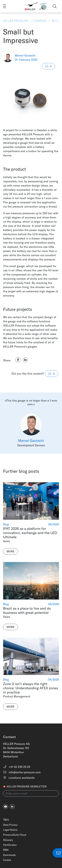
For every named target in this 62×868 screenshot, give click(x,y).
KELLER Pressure (16, 21)
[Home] (31, 6)
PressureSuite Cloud (15, 835)
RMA (6, 850)
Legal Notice (10, 830)
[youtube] (6, 807)
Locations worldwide (19, 778)
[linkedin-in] (12, 807)
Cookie (7, 860)
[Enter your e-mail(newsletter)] (31, 793)
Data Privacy (10, 825)
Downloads (9, 855)
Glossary (8, 840)
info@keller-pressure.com (22, 772)
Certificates (10, 845)
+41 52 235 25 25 (17, 767)
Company (40, 21)
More (11, 551)
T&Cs (6, 820)
